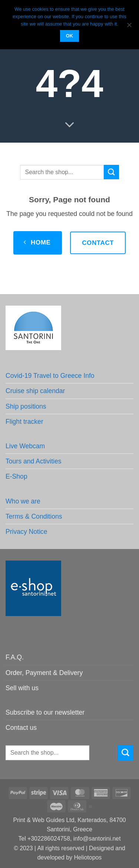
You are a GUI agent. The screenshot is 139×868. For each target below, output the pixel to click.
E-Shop (16, 476)
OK (70, 36)
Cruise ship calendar (35, 391)
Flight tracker (24, 422)
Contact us (21, 728)
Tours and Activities (34, 461)
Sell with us (22, 688)
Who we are (23, 501)
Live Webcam (25, 446)
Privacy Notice (26, 532)
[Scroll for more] (69, 125)
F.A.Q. (15, 657)
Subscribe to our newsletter (45, 712)
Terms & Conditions (34, 516)
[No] (129, 27)
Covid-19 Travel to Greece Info (50, 376)
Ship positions (26, 406)
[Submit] (111, 172)
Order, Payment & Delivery (44, 673)
